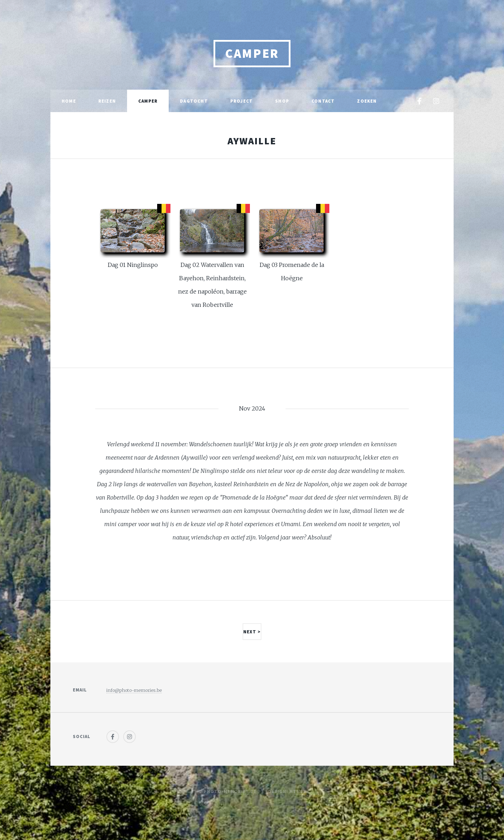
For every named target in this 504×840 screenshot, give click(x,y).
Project (241, 101)
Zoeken (367, 101)
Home (69, 101)
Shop (282, 101)
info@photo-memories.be (134, 690)
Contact (323, 101)
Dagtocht (194, 101)
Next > (252, 632)
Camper (252, 53)
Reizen (107, 101)
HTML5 (298, 791)
